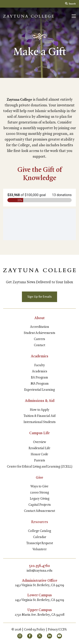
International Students (40, 422)
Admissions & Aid (40, 401)
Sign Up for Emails (39, 297)
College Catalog (39, 531)
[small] (20, 636)
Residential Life (39, 448)
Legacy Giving (40, 499)
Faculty (40, 365)
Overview (40, 442)
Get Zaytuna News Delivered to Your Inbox (39, 282)
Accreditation (40, 327)
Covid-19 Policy (35, 630)
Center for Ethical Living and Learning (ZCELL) (40, 467)
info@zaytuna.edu (39, 571)
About (39, 318)
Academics (39, 356)
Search (70, 4)
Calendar (40, 537)
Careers (39, 339)
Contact (39, 345)
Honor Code (39, 454)
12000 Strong (39, 493)
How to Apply (40, 410)
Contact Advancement (39, 511)
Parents (40, 461)
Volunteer (40, 549)
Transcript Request (40, 543)
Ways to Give (39, 487)
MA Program (40, 384)
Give (39, 478)
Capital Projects (40, 505)
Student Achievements (39, 333)
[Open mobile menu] (74, 16)
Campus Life (39, 433)
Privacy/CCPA (57, 630)
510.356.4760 (39, 566)
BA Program (39, 378)
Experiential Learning (39, 390)
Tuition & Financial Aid (39, 416)
